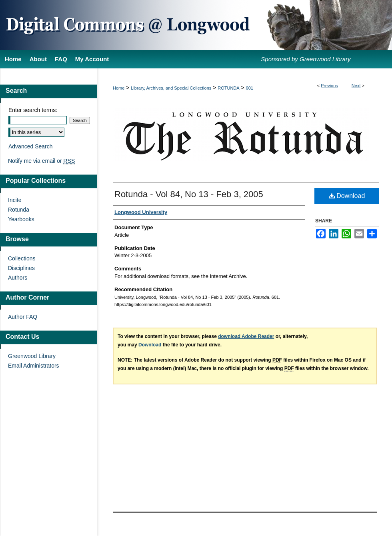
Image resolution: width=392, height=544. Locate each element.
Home (119, 88)
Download (347, 196)
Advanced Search (31, 146)
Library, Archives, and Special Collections (171, 88)
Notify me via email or (41, 161)
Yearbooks (21, 219)
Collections (22, 258)
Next (356, 86)
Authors (18, 278)
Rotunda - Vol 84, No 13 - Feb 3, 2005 (189, 194)
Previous (329, 86)
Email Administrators (34, 366)
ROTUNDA (228, 88)
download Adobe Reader (246, 336)
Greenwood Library (32, 356)
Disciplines (21, 268)
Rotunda (19, 210)
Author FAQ (23, 317)
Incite (15, 200)
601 (250, 88)
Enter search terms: (33, 110)
